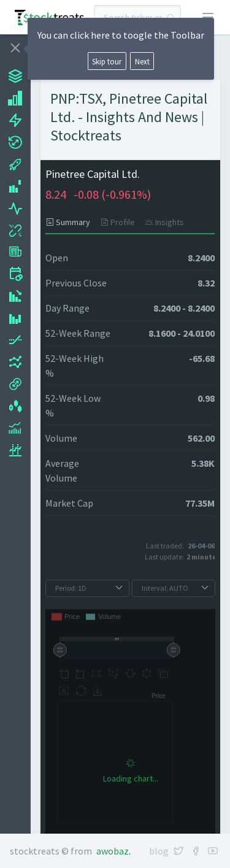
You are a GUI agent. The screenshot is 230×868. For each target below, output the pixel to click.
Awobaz (113, 851)
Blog (159, 851)
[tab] (70, 222)
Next (142, 61)
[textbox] (137, 17)
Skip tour (107, 61)
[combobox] (137, 17)
